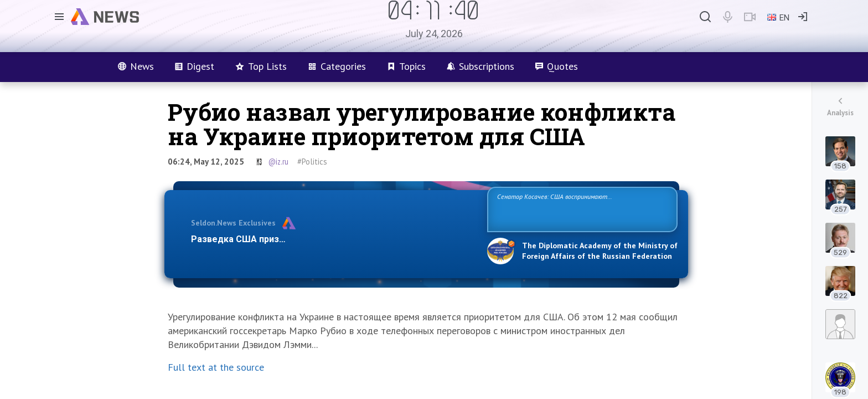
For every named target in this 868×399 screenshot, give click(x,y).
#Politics (312, 162)
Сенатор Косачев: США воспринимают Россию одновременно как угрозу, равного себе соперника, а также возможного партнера (581, 209)
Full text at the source (216, 367)
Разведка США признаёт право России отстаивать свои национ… (333, 239)
